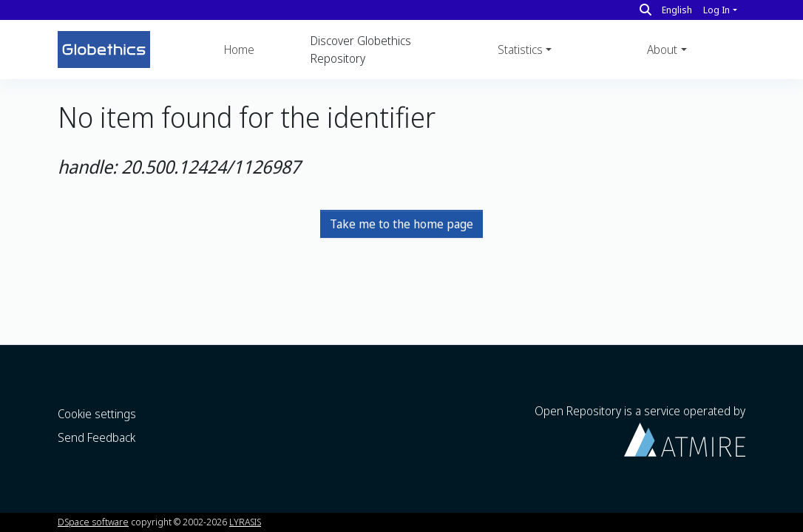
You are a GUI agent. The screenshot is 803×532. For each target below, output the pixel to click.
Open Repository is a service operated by (640, 430)
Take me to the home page (402, 224)
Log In (716, 10)
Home (239, 50)
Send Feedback (96, 437)
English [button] (677, 10)
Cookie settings (97, 414)
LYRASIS (245, 522)
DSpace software (93, 522)
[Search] (646, 10)
